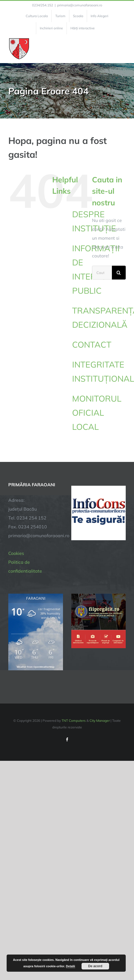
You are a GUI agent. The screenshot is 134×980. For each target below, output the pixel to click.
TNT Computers (74, 721)
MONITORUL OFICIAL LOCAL (97, 413)
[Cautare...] (102, 273)
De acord (95, 966)
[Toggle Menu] (123, 49)
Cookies (16, 553)
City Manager (100, 721)
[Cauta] (119, 273)
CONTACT (92, 345)
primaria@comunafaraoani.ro (80, 5)
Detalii (71, 966)
